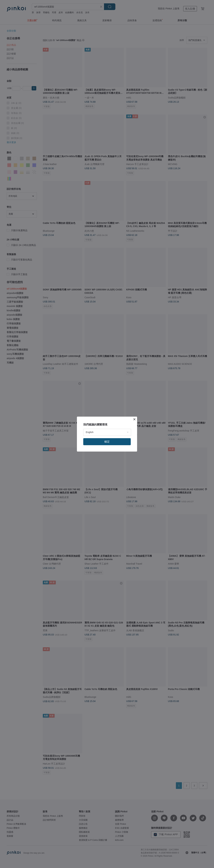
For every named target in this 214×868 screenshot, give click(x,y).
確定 (107, 442)
